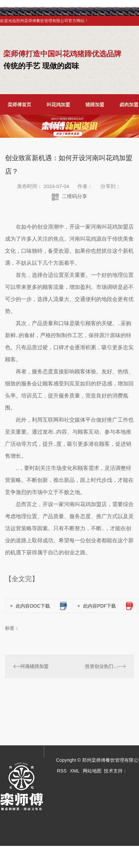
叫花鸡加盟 (58, 105)
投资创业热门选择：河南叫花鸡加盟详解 (105, 666)
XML (75, 771)
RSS (62, 771)
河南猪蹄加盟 (34, 666)
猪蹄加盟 (95, 105)
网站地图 (92, 771)
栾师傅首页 (19, 105)
